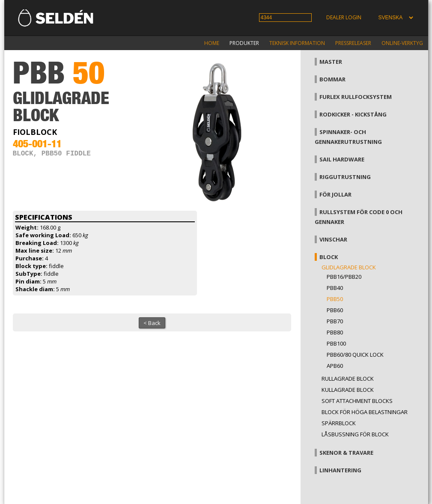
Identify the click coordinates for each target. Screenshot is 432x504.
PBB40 (335, 288)
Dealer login (344, 17)
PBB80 (335, 332)
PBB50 (335, 299)
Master (331, 62)
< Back (152, 323)
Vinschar (333, 239)
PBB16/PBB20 (344, 277)
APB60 (335, 366)
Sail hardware (342, 159)
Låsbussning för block (355, 434)
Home (212, 43)
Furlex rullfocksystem (356, 97)
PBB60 (335, 310)
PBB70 (335, 321)
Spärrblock (339, 423)
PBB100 (336, 343)
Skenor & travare (346, 453)
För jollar (335, 194)
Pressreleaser (353, 43)
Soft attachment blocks (357, 401)
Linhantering (340, 470)
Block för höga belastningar (365, 412)
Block (329, 257)
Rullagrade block (348, 379)
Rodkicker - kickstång (353, 114)
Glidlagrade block (349, 267)
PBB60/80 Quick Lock (355, 355)
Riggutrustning (345, 177)
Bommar (332, 79)
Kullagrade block (348, 390)
